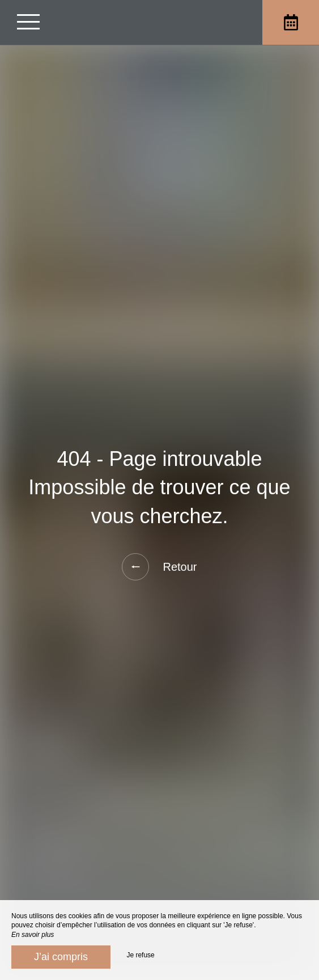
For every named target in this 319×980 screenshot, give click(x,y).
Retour (159, 567)
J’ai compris (61, 957)
